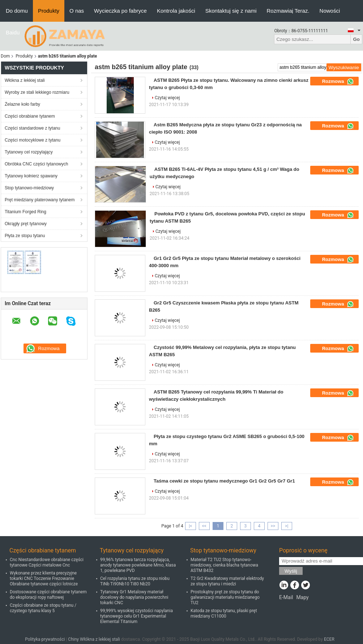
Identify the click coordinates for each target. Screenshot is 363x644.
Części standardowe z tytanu (32, 128)
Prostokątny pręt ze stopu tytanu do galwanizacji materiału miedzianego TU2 (225, 597)
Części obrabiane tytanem (30, 116)
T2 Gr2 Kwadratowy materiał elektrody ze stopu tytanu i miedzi (227, 581)
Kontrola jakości (176, 11)
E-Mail (286, 597)
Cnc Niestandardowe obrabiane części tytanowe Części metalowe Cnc (47, 562)
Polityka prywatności (45, 639)
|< (190, 526)
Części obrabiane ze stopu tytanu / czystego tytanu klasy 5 (43, 608)
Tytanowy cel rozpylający (29, 152)
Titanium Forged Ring (25, 212)
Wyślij (291, 571)
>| (287, 526)
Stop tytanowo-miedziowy (29, 188)
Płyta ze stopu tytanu (25, 236)
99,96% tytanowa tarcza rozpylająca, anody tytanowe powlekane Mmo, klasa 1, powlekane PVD (138, 565)
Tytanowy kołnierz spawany (31, 176)
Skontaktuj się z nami (231, 11)
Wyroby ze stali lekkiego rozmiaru (37, 92)
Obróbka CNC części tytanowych (36, 164)
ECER (329, 639)
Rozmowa (338, 81)
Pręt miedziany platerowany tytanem (40, 200)
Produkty (49, 11)
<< (204, 526)
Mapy (302, 597)
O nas (77, 11)
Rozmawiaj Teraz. (288, 11)
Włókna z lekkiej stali (25, 80)
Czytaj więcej (167, 98)
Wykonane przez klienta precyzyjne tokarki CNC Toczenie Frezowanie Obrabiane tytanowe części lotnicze (44, 578)
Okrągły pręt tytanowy (26, 224)
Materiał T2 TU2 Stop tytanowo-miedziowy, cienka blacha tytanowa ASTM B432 (224, 565)
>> (273, 526)
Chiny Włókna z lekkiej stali (94, 639)
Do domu (17, 11)
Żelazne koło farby (22, 104)
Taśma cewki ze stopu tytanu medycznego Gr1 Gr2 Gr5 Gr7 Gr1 (224, 481)
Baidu (13, 32)
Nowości (330, 11)
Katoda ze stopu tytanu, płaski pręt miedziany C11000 (224, 613)
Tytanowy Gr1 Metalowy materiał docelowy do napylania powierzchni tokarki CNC (134, 597)
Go (356, 39)
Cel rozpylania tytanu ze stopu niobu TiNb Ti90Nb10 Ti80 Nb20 (135, 581)
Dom (5, 56)
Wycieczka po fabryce (120, 11)
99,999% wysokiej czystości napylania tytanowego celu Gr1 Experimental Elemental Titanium (136, 616)
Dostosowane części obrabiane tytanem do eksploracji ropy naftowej (48, 595)
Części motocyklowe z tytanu (33, 140)
